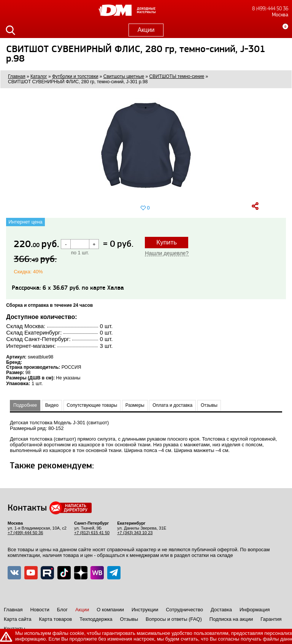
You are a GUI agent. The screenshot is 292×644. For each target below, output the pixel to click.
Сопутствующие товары (92, 405)
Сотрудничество (184, 610)
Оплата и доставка (172, 405)
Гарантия (271, 619)
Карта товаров (55, 619)
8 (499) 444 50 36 (270, 9)
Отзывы (209, 405)
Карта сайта (17, 619)
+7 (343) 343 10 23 (135, 533)
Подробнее (25, 405)
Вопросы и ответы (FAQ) (174, 619)
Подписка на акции (231, 619)
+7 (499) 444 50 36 (25, 533)
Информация (255, 610)
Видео (52, 405)
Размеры (135, 405)
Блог (62, 610)
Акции (146, 30)
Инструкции (145, 610)
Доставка (221, 610)
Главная (13, 610)
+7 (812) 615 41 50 (92, 533)
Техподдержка (96, 619)
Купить (167, 242)
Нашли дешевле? (167, 253)
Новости (40, 610)
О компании (110, 610)
